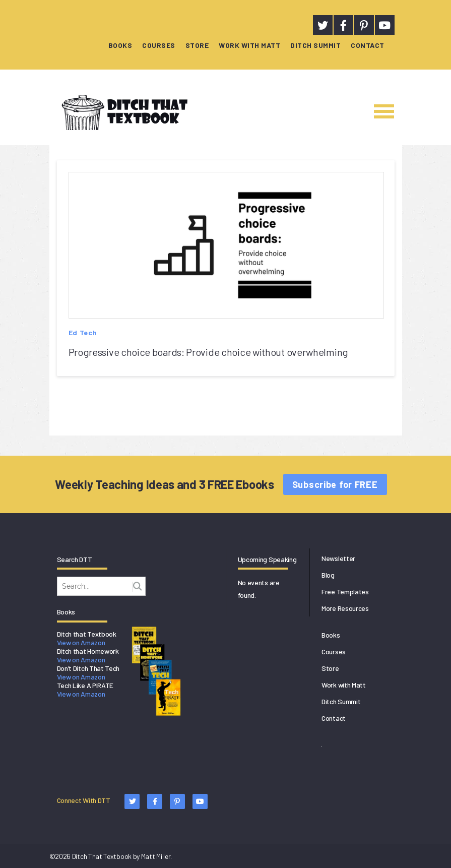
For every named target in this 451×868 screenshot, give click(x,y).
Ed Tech (83, 332)
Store (197, 45)
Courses (159, 45)
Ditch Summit (315, 45)
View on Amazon (81, 642)
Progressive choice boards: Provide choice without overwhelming (208, 352)
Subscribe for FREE (335, 484)
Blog (328, 575)
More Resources (345, 608)
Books (120, 45)
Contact (368, 45)
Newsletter (338, 558)
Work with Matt (249, 45)
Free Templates (345, 592)
